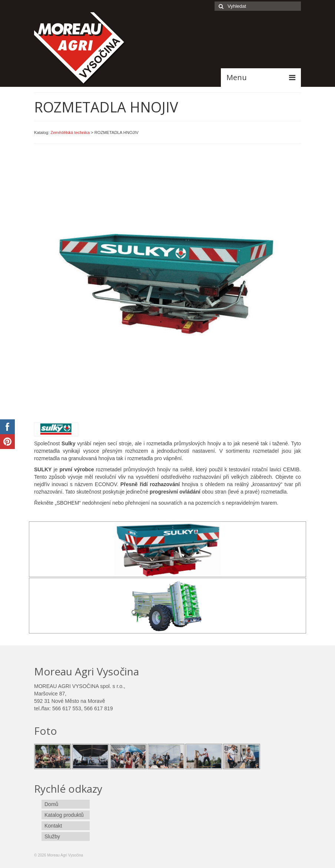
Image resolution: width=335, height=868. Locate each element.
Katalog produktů (64, 815)
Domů (51, 804)
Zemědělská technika (70, 132)
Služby (52, 836)
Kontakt (53, 826)
